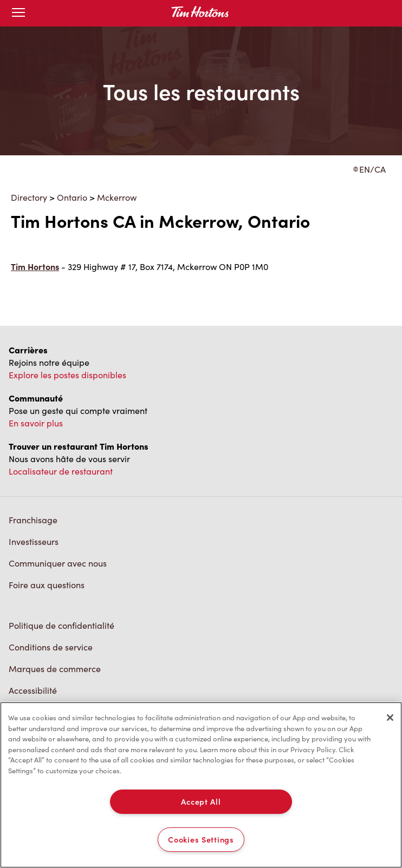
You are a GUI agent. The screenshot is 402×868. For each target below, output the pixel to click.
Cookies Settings (201, 839)
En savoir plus (36, 423)
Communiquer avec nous (58, 563)
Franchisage (33, 520)
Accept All (201, 801)
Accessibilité (33, 690)
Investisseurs (34, 541)
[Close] (390, 718)
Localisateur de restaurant (61, 471)
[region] (201, 785)
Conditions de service (51, 647)
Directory (29, 197)
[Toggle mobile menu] (18, 13)
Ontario (72, 197)
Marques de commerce (55, 669)
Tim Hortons (35, 267)
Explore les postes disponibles (67, 375)
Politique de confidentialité (61, 625)
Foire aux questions (47, 585)
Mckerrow (117, 197)
